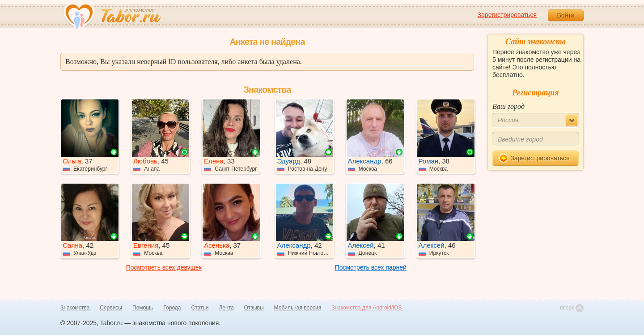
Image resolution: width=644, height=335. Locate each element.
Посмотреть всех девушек (164, 267)
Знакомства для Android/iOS (366, 308)
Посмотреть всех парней (371, 267)
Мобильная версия (298, 308)
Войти (566, 15)
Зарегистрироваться (507, 15)
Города (172, 308)
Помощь (143, 308)
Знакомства (75, 308)
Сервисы (111, 308)
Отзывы (254, 308)
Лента (226, 308)
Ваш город (508, 106)
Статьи (200, 308)
